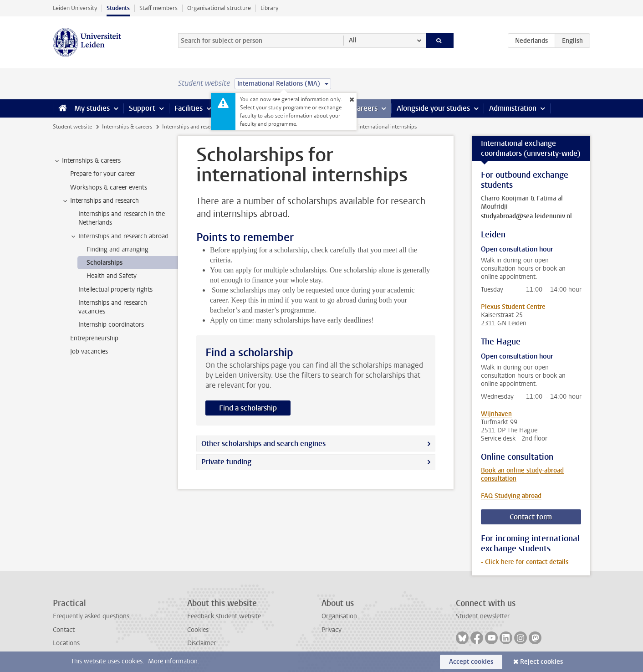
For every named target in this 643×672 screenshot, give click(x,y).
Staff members (158, 8)
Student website (72, 127)
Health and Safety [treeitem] (112, 276)
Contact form (531, 517)
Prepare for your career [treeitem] (103, 174)
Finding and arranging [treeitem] (117, 249)
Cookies (198, 630)
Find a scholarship (248, 408)
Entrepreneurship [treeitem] (94, 338)
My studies (92, 108)
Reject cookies (541, 662)
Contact (64, 630)
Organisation (339, 616)
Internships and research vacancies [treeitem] (113, 307)
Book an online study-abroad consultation (522, 475)
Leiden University (75, 8)
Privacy (332, 630)
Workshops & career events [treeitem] (109, 187)
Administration (513, 108)
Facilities (189, 108)
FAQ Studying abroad (511, 496)
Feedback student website (224, 616)
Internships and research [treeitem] (100, 201)
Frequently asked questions (91, 616)
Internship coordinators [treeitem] (111, 325)
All (353, 40)
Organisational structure (219, 8)
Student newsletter (483, 616)
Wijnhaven (496, 414)
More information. (174, 661)
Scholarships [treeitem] (105, 263)
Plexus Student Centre (513, 307)
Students (118, 8)
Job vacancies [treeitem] (89, 351)
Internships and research (191, 127)
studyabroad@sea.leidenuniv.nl (526, 216)
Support (142, 108)
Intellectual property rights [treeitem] (115, 290)
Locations (66, 643)
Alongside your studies (433, 108)
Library (269, 8)
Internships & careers (127, 127)
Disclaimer (202, 643)
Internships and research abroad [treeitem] (119, 236)
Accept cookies (471, 662)
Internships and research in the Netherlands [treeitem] (122, 218)
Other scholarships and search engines (263, 444)
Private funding (226, 462)
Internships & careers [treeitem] (87, 161)
